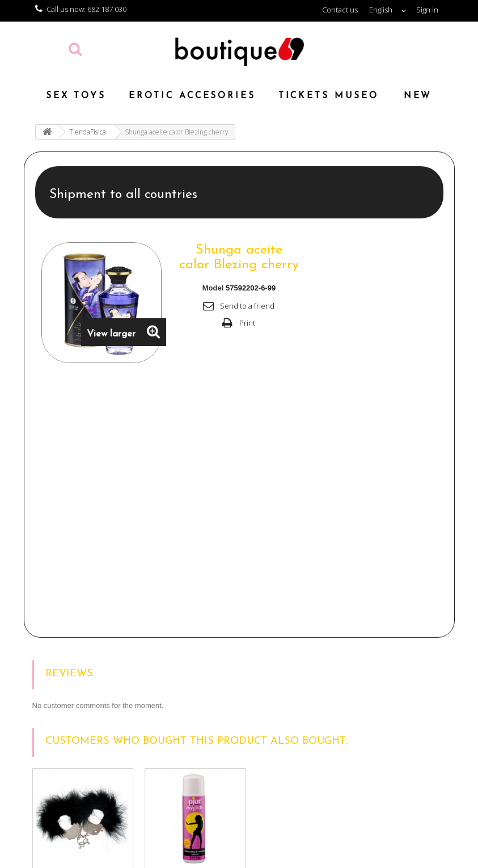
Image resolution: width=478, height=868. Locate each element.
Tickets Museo (329, 96)
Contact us (340, 10)
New (418, 96)
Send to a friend (247, 306)
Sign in (427, 10)
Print (247, 323)
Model (213, 288)
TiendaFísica (88, 132)
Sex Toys (76, 96)
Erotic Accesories (192, 96)
